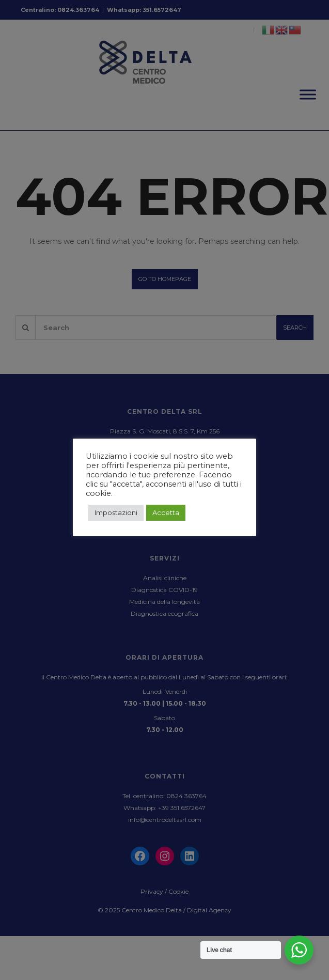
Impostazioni (116, 512)
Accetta (166, 512)
